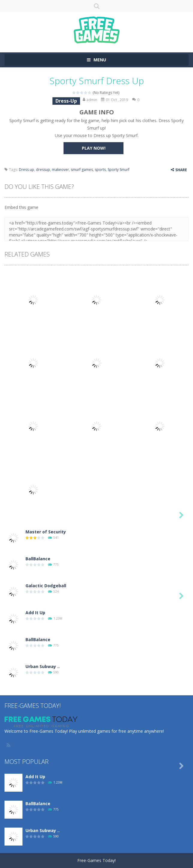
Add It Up (35, 613)
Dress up (27, 170)
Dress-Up (66, 101)
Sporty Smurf (119, 170)
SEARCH (97, 6)
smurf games (82, 170)
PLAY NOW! (94, 148)
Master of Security (46, 532)
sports (100, 170)
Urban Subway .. (43, 666)
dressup (43, 170)
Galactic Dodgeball (46, 586)
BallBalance (38, 559)
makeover (60, 170)
